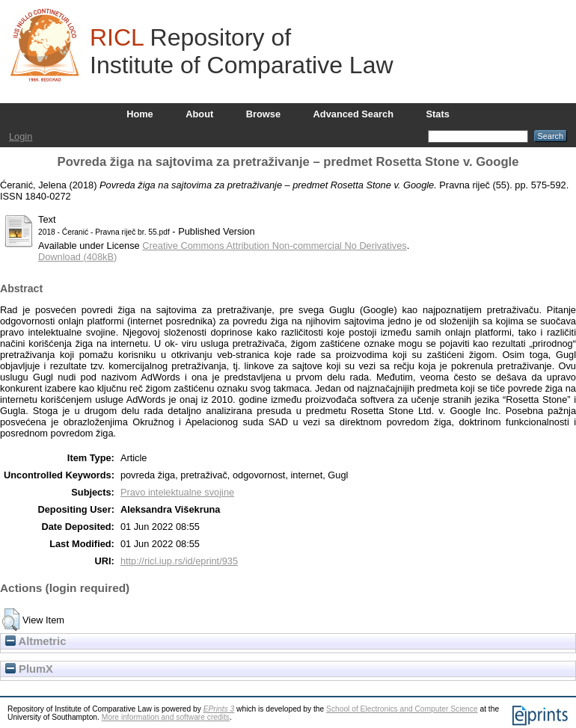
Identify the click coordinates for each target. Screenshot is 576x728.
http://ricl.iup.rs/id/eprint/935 (179, 561)
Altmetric (36, 641)
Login (21, 136)
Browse (263, 114)
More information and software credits (166, 717)
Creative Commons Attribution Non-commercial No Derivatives (274, 246)
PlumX (29, 669)
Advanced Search (353, 114)
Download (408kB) (77, 257)
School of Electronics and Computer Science (402, 709)
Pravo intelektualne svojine (177, 492)
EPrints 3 (219, 709)
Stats (438, 114)
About (199, 114)
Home (140, 114)
